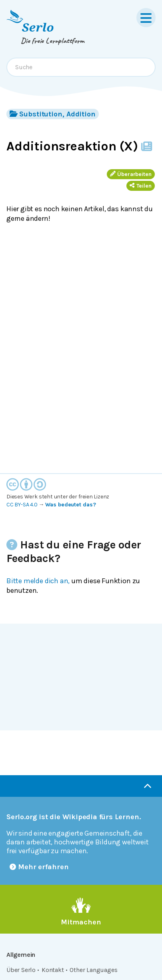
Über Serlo (21, 970)
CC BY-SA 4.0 (22, 505)
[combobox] (81, 67)
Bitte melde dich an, (38, 581)
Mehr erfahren (39, 867)
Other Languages (93, 970)
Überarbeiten (131, 174)
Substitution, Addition (53, 114)
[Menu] (146, 18)
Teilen (141, 186)
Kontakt (53, 970)
